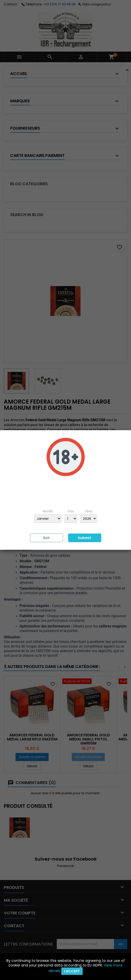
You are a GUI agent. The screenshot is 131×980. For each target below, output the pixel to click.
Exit (47, 538)
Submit (85, 538)
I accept (72, 971)
